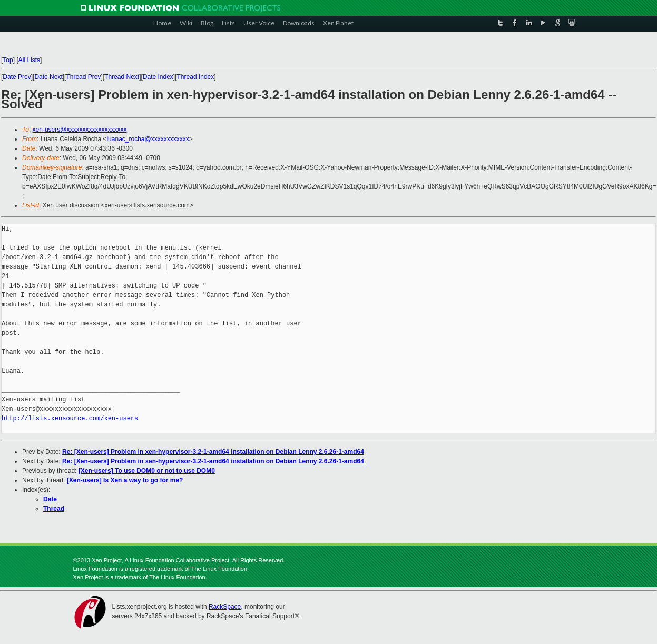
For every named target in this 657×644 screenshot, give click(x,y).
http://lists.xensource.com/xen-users (70, 418)
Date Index (158, 77)
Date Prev (17, 77)
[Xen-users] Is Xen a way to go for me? (125, 480)
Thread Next (122, 77)
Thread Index (196, 77)
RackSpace (225, 607)
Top (8, 60)
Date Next (48, 77)
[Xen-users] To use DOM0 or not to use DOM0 (147, 471)
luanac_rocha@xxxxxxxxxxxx (148, 139)
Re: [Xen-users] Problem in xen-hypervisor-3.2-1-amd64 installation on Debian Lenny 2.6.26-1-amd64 (213, 452)
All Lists (29, 60)
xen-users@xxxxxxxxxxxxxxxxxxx (80, 130)
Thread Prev (83, 77)
